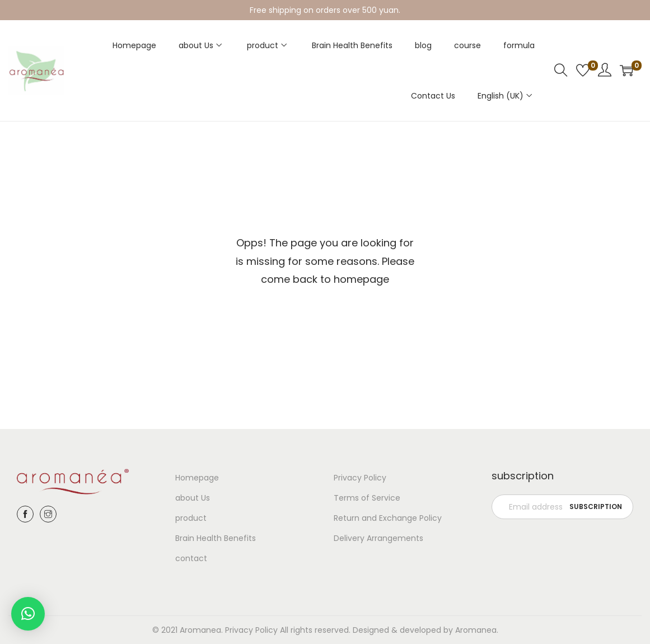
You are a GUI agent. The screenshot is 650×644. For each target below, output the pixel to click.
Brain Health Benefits (216, 538)
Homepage (197, 478)
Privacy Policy (360, 478)
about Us (193, 498)
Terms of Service (367, 498)
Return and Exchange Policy (388, 518)
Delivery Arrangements (378, 538)
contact (191, 558)
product (191, 518)
